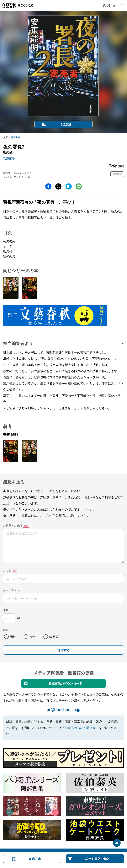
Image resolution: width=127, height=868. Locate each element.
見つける (109, 5)
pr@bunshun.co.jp (63, 709)
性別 (6, 630)
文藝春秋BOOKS (17, 5)
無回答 (54, 637)
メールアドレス (13, 590)
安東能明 (9, 158)
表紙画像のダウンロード (65, 683)
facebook (48, 186)
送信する (64, 650)
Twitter (58, 186)
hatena (69, 186)
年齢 (6, 610)
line (79, 186)
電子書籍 (15, 137)
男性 (13, 637)
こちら (45, 515)
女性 (33, 637)
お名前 (7, 570)
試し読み (66, 124)
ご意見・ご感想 (13, 525)
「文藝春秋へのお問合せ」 (80, 728)
